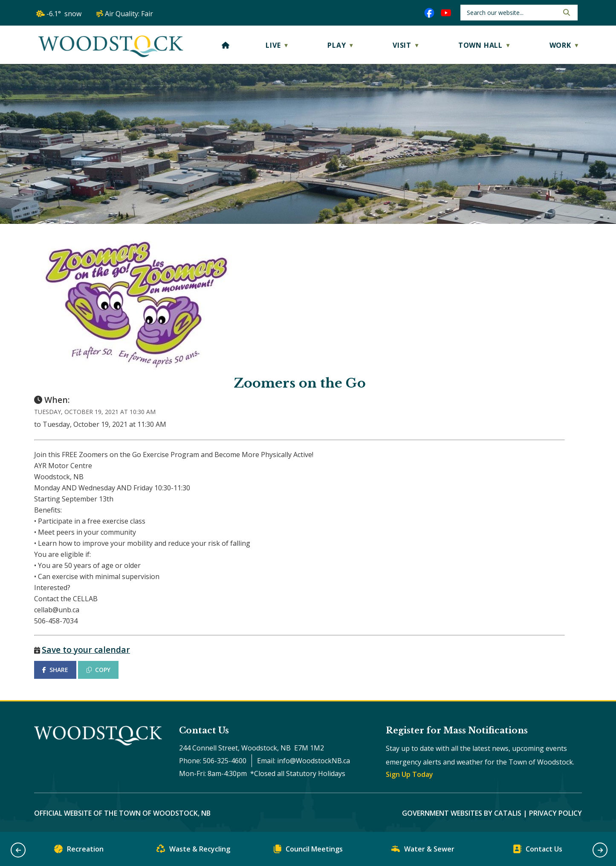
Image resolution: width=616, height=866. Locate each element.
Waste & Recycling (193, 851)
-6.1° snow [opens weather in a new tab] (64, 14)
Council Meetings (308, 851)
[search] (512, 13)
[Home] (226, 45)
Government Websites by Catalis (462, 813)
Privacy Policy (555, 813)
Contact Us (538, 851)
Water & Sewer (423, 851)
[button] (566, 12)
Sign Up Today (409, 774)
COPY (98, 670)
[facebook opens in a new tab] (429, 13)
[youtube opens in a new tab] (446, 13)
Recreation (79, 851)
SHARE (55, 670)
